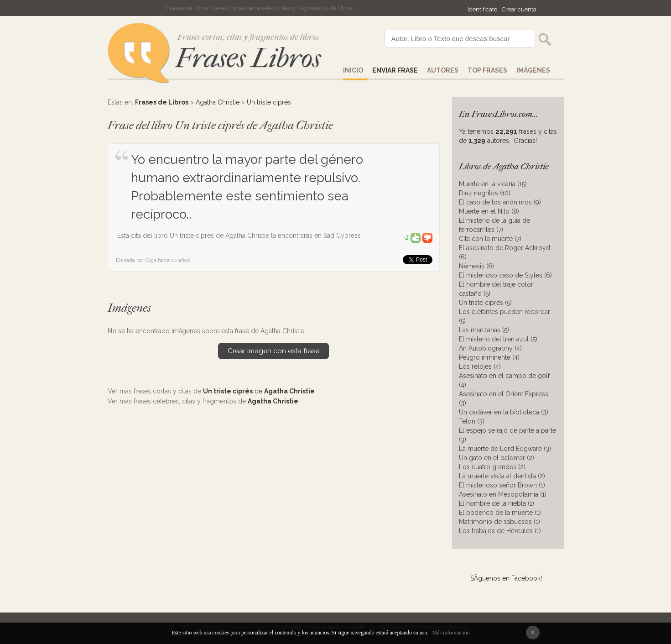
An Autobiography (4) (490, 348)
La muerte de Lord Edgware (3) (505, 449)
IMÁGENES (533, 70)
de (259, 391)
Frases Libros (248, 58)
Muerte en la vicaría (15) (493, 184)
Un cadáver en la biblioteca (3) (504, 412)
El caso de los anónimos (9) (500, 202)
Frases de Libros (162, 102)
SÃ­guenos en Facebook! (506, 578)
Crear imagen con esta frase (273, 351)
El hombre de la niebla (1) (497, 503)
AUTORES (443, 70)
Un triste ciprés (269, 102)
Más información (451, 633)
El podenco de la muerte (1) (500, 513)
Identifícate (482, 9)
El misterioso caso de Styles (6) (505, 275)
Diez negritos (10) (485, 193)
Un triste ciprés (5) (485, 303)
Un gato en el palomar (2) (497, 458)
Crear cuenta (519, 9)
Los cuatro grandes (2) (492, 467)
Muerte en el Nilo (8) (489, 211)
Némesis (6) (476, 266)
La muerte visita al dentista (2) (502, 476)
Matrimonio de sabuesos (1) (499, 522)
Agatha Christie (218, 102)
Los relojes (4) (480, 367)
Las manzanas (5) (484, 330)
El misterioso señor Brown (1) (502, 485)
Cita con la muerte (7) (490, 239)
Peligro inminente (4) (489, 357)
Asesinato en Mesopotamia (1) (503, 494)
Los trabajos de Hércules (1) (500, 531)
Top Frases (487, 70)
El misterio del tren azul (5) (498, 339)
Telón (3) (472, 421)
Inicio (353, 70)
